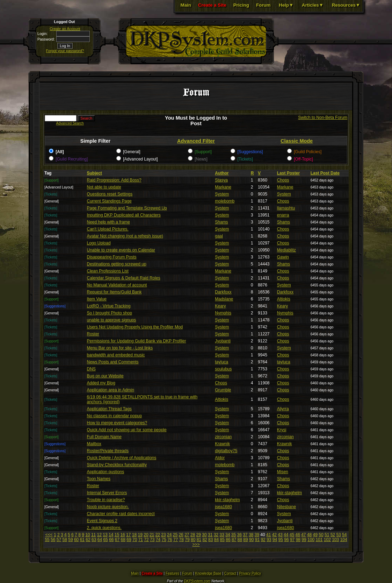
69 (129, 540)
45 (292, 535)
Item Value (97, 299)
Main (186, 5)
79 (187, 540)
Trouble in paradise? (106, 500)
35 (234, 535)
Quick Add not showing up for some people (127, 430)
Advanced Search (70, 123)
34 (228, 535)
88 (240, 540)
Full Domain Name (104, 437)
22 (158, 535)
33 (222, 535)
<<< (49, 535)
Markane (223, 187)
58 (65, 540)
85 (222, 540)
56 (53, 540)
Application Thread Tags (109, 409)
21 (152, 535)
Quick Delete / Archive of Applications (122, 458)
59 (70, 540)
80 (193, 540)
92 (263, 540)
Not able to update (104, 187)
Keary (220, 306)
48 (309, 535)
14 (111, 535)
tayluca (222, 362)
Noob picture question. (108, 507)
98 (298, 540)
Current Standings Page (109, 201)
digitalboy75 (226, 451)
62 (88, 540)
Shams (221, 222)
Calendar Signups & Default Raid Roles (124, 278)
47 (303, 535)
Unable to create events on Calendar (121, 250)
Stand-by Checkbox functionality (117, 465)
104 (344, 540)
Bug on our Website (105, 376)
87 (234, 540)
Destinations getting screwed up (117, 264)
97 (292, 540)
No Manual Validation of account (117, 285)
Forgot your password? (65, 51)
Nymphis (223, 313)
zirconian (223, 437)
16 (122, 535)
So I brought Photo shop (110, 313)
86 (228, 540)
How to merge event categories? (117, 423)
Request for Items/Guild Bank (114, 292)
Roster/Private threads (108, 451)
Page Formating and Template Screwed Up (127, 208)
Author (222, 173)
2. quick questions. (104, 528)
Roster (93, 334)
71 (141, 540)
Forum (263, 5)
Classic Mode (297, 141)
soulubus (223, 369)
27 (187, 535)
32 (216, 535)
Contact (230, 573)
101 (319, 540)
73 (152, 540)
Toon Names (99, 479)
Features (172, 573)
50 (321, 535)
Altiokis (284, 299)
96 (286, 540)
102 (327, 540)
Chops (283, 180)
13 (105, 535)
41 (268, 535)
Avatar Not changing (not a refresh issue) (125, 236)
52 (333, 535)
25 (175, 535)
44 (286, 535)
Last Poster (288, 173)
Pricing (241, 5)
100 (311, 540)
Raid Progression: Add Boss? (114, 180)
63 (94, 540)
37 (245, 535)
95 (281, 540)
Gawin (283, 257)
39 (257, 535)
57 (59, 540)
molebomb (225, 201)
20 (146, 535)
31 (210, 535)
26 (181, 535)
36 (239, 535)
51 (327, 535)
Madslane (224, 299)
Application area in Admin (111, 390)
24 (169, 535)
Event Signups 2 (102, 521)
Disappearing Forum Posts (112, 257)
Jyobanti (223, 341)
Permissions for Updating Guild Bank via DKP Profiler (137, 341)
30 (204, 535)
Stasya (221, 180)
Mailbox (94, 444)
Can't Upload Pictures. (108, 229)
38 (251, 535)
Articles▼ (313, 5)
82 (205, 540)
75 (164, 540)
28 (193, 535)
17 (128, 535)
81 (199, 540)
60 (76, 540)
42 (274, 535)
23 (163, 535)
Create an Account (65, 29)
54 (344, 535)
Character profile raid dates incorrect (121, 514)
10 (88, 535)
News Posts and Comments (113, 362)
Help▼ (286, 5)
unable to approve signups (112, 320)
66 (111, 540)
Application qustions (106, 472)
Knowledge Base (208, 573)
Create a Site (212, 5)
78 (182, 540)
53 (338, 535)
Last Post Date (325, 173)
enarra (283, 215)
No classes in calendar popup (114, 416)
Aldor (220, 458)
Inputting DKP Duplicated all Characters (124, 215)
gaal (219, 236)
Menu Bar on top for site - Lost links (120, 348)
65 (105, 540)
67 (117, 540)
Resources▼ (346, 5)
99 (304, 540)
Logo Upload (99, 243)
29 (199, 535)
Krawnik (222, 444)
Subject (95, 173)
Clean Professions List (108, 271)
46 (297, 535)
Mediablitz (286, 250)
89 (245, 540)
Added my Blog (101, 383)
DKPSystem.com (197, 581)
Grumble (223, 390)
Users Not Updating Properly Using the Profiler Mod (135, 327)
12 (99, 535)
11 (93, 535)
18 (134, 535)
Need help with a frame (108, 222)
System (222, 194)
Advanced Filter (196, 141)
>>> (196, 545)
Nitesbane (286, 507)
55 (47, 540)
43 (280, 535)
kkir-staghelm (289, 493)
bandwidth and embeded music (116, 355)
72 (146, 540)
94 (275, 540)
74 (158, 540)
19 (140, 535)
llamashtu (286, 208)
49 (315, 535)
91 (257, 540)
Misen (283, 472)
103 (335, 540)
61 (82, 540)
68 (123, 540)
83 (210, 540)
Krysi (282, 430)
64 (100, 540)
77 (176, 540)
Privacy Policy (250, 573)
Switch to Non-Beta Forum (323, 118)
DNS (91, 369)
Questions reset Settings (110, 194)
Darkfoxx (223, 292)
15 (117, 535)
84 (216, 540)
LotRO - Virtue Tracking (109, 306)
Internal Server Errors (107, 493)
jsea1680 (223, 507)
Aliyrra (283, 409)
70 (135, 540)
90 (251, 540)
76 (170, 540)
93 (269, 540)
